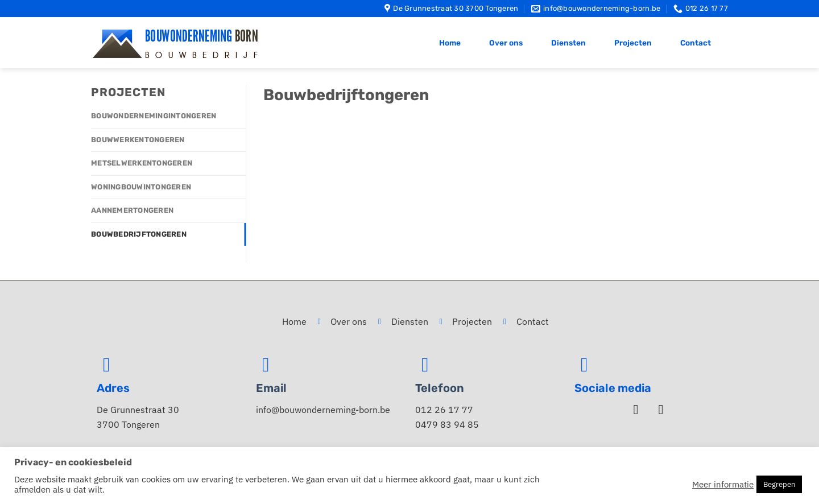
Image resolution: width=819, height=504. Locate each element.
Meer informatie (723, 485)
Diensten (568, 43)
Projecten (633, 43)
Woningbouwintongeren (141, 187)
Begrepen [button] (779, 484)
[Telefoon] (425, 365)
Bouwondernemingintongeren (154, 116)
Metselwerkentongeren (142, 163)
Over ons (506, 43)
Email (271, 388)
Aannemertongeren (132, 210)
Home (450, 43)
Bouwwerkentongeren (138, 140)
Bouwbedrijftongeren (139, 234)
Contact (696, 43)
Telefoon (440, 388)
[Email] (266, 365)
